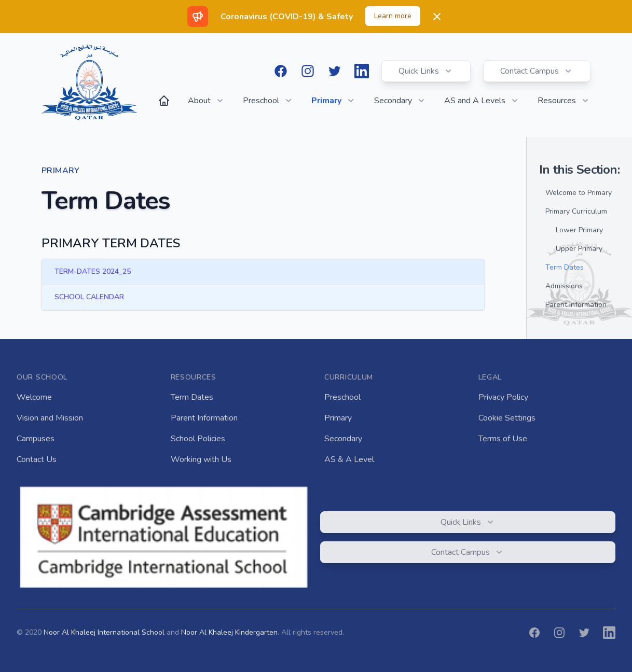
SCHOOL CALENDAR (89, 297)
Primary (338, 418)
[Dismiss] (437, 17)
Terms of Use (503, 439)
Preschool (342, 397)
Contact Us (37, 459)
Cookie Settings (507, 418)
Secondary (343, 439)
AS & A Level (349, 459)
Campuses (36, 439)
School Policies (198, 439)
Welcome (34, 397)
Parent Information (204, 418)
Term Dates (192, 397)
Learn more (393, 16)
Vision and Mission (50, 418)
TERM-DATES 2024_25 (93, 271)
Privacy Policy (503, 397)
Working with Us (201, 459)
